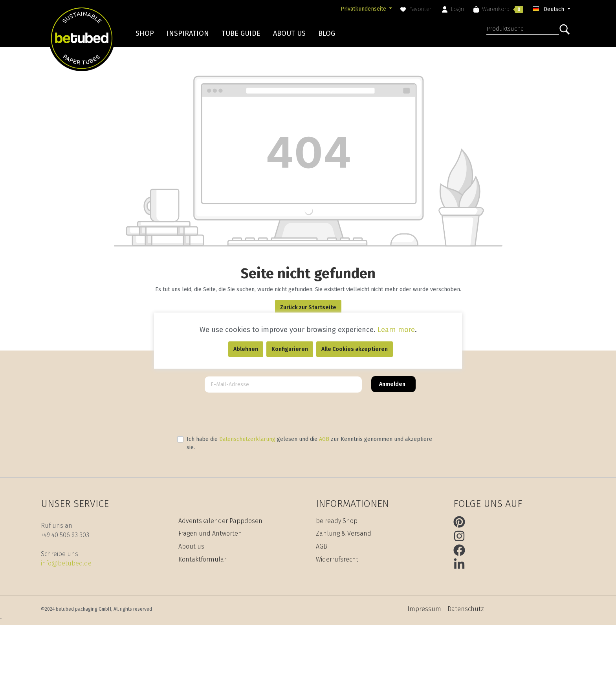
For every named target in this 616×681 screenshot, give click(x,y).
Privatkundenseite (364, 9)
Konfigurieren (290, 349)
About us (191, 546)
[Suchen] (567, 29)
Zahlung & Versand (344, 533)
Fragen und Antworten (210, 533)
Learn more (396, 329)
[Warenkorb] (498, 9)
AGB (324, 439)
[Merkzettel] (416, 9)
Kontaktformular (202, 559)
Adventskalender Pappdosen (220, 521)
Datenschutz (466, 609)
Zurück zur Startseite (308, 307)
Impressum (424, 609)
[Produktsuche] (523, 30)
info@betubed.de (66, 563)
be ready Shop (337, 521)
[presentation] (308, 414)
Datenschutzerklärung (247, 439)
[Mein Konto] (453, 9)
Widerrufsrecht (337, 559)
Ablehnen (246, 349)
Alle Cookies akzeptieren (355, 349)
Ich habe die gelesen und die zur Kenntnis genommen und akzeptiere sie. (309, 443)
